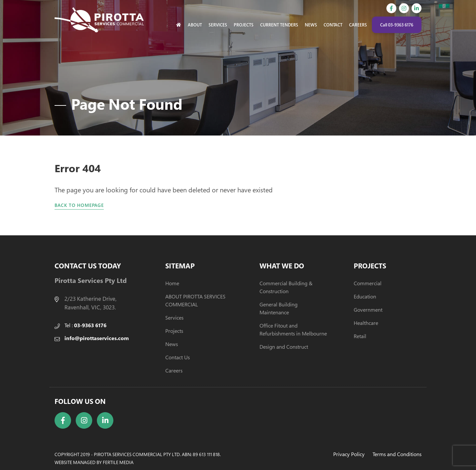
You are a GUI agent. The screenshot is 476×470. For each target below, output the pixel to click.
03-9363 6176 (90, 325)
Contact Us (178, 357)
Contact (333, 25)
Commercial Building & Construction (286, 287)
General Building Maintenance (278, 308)
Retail (360, 336)
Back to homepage (79, 205)
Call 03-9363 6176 (397, 25)
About (195, 25)
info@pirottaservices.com (97, 338)
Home (172, 283)
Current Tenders (279, 25)
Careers (358, 25)
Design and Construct (284, 347)
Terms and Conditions (397, 454)
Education (365, 296)
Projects (244, 25)
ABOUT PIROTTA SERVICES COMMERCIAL (195, 300)
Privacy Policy (349, 454)
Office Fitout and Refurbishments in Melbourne (293, 330)
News (311, 25)
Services (218, 25)
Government (368, 310)
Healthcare (366, 323)
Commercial (368, 283)
